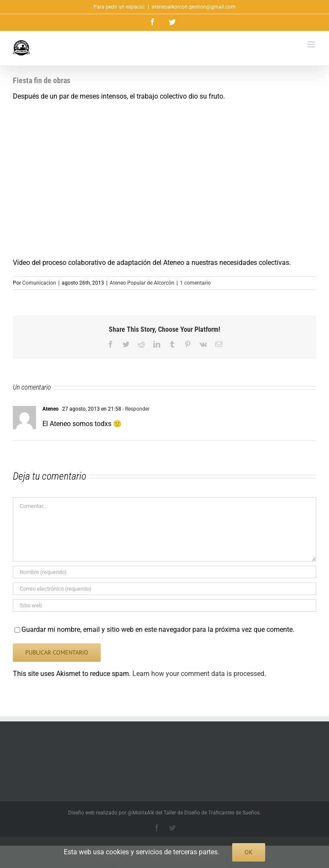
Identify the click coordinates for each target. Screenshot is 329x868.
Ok (249, 852)
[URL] (164, 605)
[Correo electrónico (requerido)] (164, 589)
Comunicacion (39, 283)
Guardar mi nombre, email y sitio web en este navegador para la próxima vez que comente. (158, 629)
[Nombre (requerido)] (164, 572)
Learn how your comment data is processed (198, 674)
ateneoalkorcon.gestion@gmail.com (194, 7)
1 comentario (195, 283)
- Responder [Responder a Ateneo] (135, 409)
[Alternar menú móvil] (312, 44)
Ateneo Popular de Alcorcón (142, 283)
